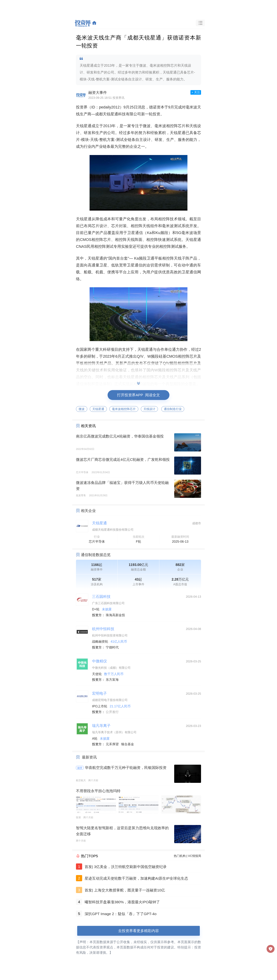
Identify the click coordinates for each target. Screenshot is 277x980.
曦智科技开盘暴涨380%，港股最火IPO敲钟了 (122, 902)
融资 (80, 768)
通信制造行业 (173, 409)
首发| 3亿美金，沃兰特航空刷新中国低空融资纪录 (126, 867)
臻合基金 (128, 744)
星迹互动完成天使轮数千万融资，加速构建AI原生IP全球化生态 (136, 878)
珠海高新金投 (115, 615)
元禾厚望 (112, 744)
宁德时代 (112, 647)
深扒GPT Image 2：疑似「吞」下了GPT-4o (121, 914)
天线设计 (149, 409)
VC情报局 (195, 856)
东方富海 (112, 680)
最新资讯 (89, 757)
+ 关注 (196, 92)
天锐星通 (98, 409)
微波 (82, 409)
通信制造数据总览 (96, 555)
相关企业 (88, 511)
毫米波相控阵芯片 (124, 409)
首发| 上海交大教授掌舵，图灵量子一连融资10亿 (125, 890)
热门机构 (180, 856)
